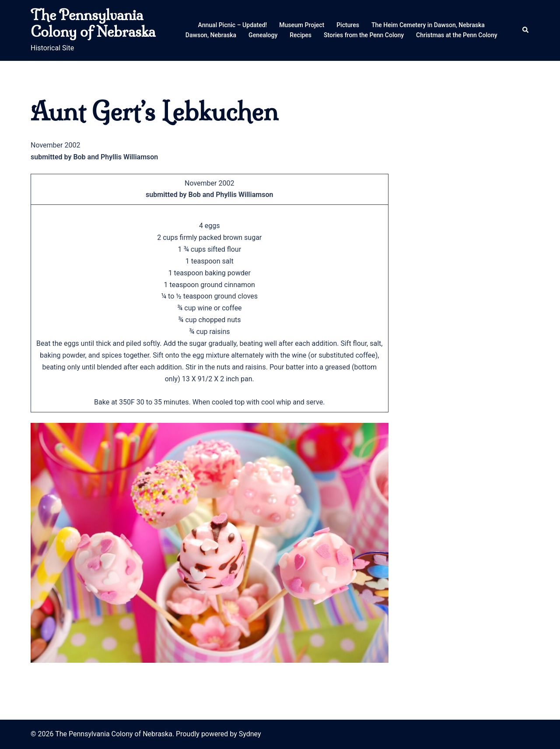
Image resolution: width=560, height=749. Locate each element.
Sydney (250, 734)
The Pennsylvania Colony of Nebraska (93, 23)
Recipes (301, 35)
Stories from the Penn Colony (364, 35)
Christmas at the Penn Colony (457, 35)
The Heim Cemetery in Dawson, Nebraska (428, 25)
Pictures (348, 25)
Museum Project (302, 25)
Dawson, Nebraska (211, 35)
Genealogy (263, 35)
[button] (526, 30)
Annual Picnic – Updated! (233, 25)
